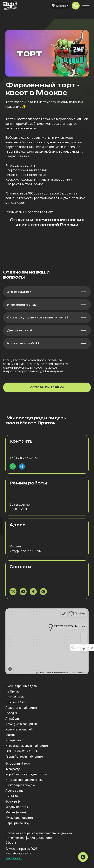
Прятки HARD (16, 702)
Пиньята (12, 796)
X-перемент (14, 740)
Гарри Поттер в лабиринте (24, 756)
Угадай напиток (17, 807)
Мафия (10, 735)
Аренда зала (14, 790)
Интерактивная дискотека (24, 780)
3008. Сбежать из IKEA (22, 751)
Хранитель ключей (19, 729)
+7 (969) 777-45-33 (24, 458)
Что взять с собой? (23, 343)
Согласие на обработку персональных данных (39, 833)
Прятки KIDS (15, 697)
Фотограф (13, 801)
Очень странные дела (21, 686)
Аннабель (13, 718)
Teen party (13, 769)
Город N (11, 713)
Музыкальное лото (19, 818)
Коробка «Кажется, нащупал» (27, 774)
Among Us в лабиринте (22, 724)
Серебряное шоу (17, 823)
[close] (92, 647)
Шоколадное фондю (20, 785)
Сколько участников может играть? (38, 317)
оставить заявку (47, 387)
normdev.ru (14, 858)
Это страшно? (19, 292)
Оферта (11, 842)
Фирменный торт (18, 763)
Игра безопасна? (22, 305)
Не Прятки (13, 691)
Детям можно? (20, 330)
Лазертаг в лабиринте (21, 708)
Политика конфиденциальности (29, 838)
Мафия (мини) (16, 812)
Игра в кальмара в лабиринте (27, 745)
